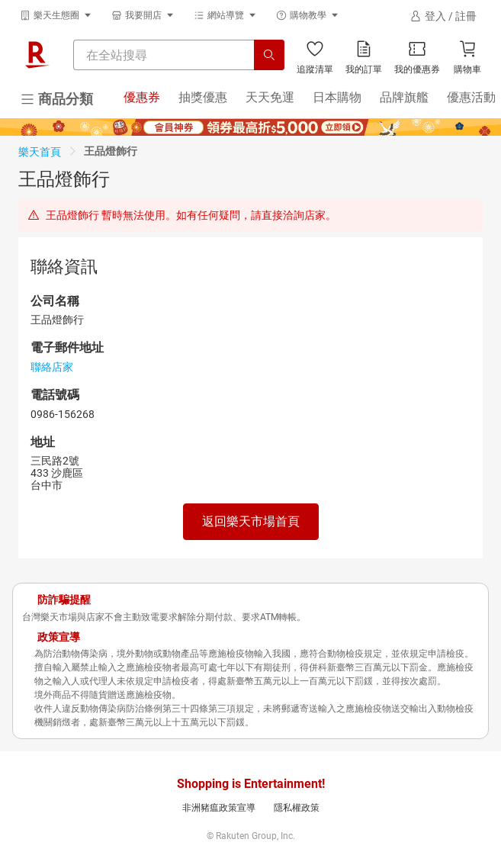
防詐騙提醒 (64, 600)
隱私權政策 (297, 808)
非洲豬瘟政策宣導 (219, 808)
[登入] (443, 16)
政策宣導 (59, 637)
